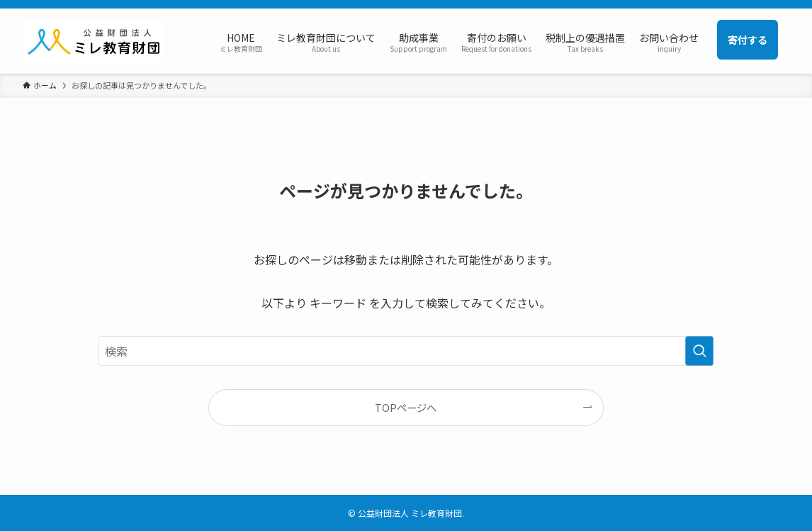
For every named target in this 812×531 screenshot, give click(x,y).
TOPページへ (406, 407)
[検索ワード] (406, 351)
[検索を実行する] (699, 351)
